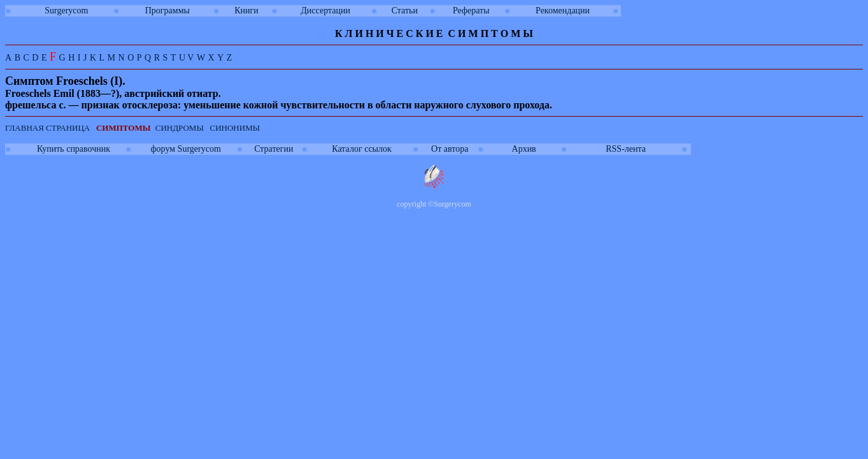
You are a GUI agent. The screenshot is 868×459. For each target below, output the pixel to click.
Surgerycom (66, 11)
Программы (167, 11)
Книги (246, 11)
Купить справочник (74, 149)
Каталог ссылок (361, 149)
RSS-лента (626, 149)
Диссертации (325, 11)
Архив (524, 149)
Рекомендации (563, 11)
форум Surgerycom (186, 149)
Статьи (405, 11)
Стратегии (274, 149)
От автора (450, 149)
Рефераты (471, 11)
